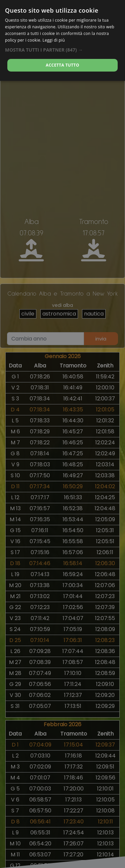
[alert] (62, 434)
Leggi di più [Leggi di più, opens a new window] (54, 40)
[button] (62, 50)
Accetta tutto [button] (62, 65)
